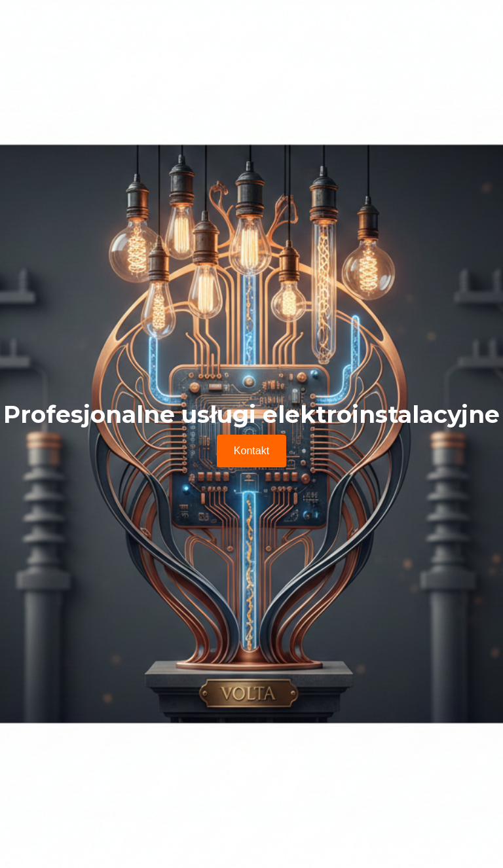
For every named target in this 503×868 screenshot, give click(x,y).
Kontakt (251, 451)
